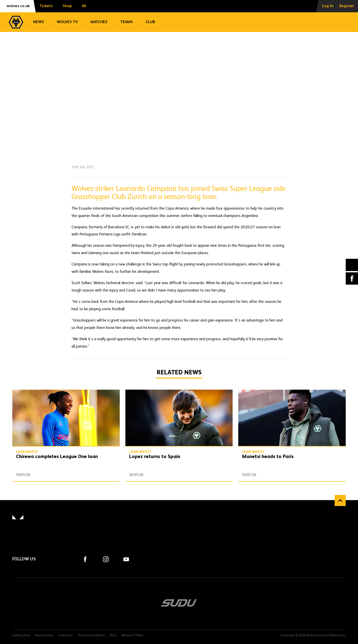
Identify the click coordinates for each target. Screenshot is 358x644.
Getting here (21, 636)
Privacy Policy (44, 636)
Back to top (340, 500)
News (39, 22)
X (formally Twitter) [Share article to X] (352, 265)
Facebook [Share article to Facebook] (352, 278)
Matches (99, 22)
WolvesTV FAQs (132, 636)
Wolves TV (67, 22)
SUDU (179, 603)
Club (150, 22)
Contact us (66, 636)
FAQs (113, 636)
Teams (127, 22)
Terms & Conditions (91, 636)
